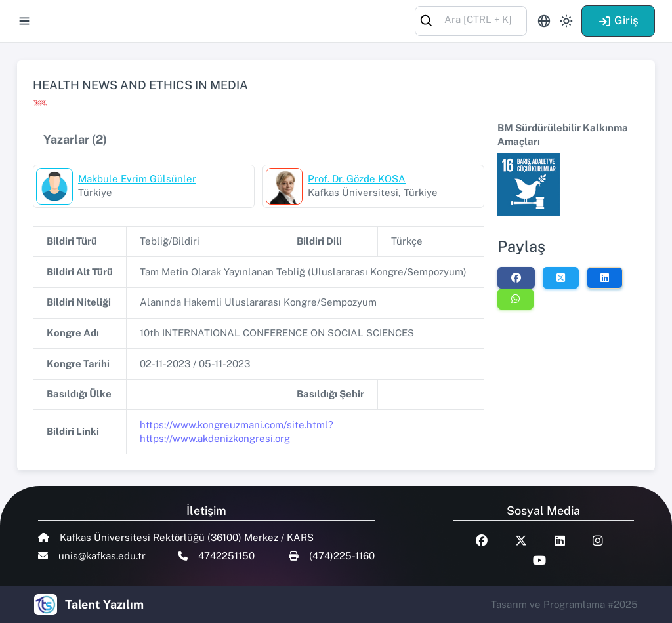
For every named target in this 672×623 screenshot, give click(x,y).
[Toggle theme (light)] (566, 21)
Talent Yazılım (104, 604)
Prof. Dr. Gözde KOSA (357, 179)
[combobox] (471, 20)
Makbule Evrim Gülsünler (137, 179)
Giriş (618, 20)
